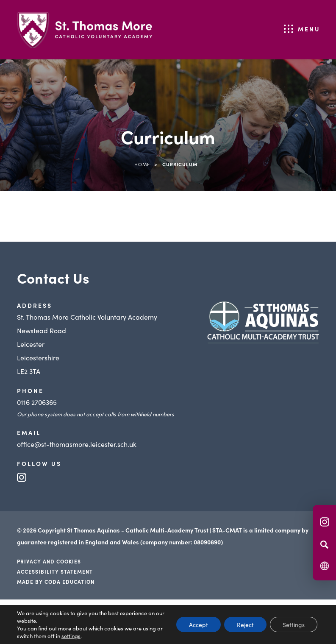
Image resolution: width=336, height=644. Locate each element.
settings (71, 636)
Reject (245, 624)
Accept (199, 624)
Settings (294, 624)
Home (142, 164)
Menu (309, 29)
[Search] (324, 544)
